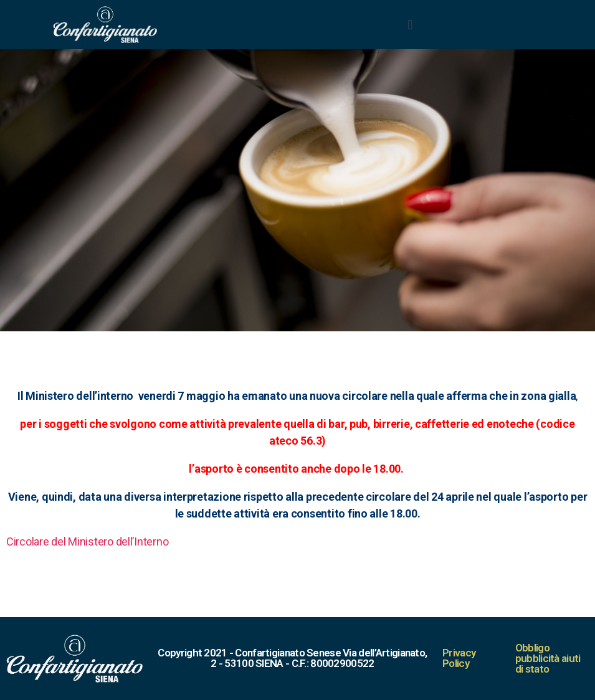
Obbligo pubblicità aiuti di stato (548, 658)
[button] (410, 24)
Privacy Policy (459, 658)
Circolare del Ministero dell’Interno (87, 542)
